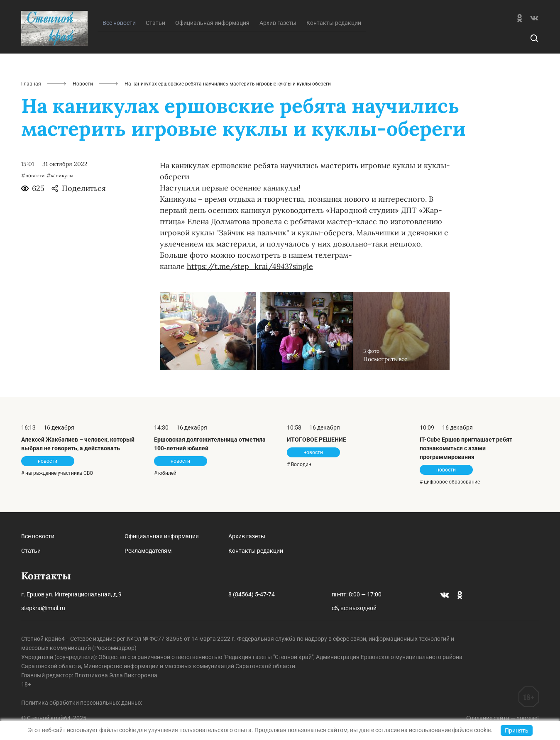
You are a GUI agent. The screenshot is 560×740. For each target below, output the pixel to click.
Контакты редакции (334, 23)
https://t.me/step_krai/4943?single (250, 266)
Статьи (155, 23)
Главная (31, 84)
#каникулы (60, 175)
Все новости (38, 536)
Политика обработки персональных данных (82, 703)
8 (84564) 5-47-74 (252, 594)
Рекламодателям (148, 551)
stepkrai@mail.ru (43, 608)
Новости (83, 84)
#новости (33, 175)
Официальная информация (212, 23)
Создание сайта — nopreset (503, 718)
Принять (517, 730)
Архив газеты (278, 23)
